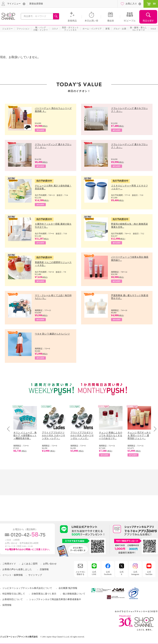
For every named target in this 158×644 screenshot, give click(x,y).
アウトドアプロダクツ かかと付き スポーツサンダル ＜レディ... (54, 435)
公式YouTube (149, 573)
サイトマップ (35, 575)
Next (154, 429)
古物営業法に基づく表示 (44, 594)
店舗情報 (44, 569)
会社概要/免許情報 (68, 588)
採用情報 (7, 605)
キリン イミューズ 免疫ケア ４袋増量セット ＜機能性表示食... (25, 435)
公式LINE (94, 573)
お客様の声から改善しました (17, 569)
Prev (10, 429)
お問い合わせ (50, 564)
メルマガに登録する (80, 573)
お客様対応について (13, 599)
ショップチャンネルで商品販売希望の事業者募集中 (55, 599)
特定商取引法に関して (14, 594)
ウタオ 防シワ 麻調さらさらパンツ (52, 334)
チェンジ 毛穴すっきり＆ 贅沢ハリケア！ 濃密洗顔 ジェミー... (139, 435)
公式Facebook (108, 573)
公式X (122, 573)
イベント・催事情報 (13, 575)
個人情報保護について (74, 594)
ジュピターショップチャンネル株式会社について (27, 588)
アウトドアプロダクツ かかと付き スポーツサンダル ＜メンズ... (82, 435)
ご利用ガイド (9, 564)
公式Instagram (135, 573)
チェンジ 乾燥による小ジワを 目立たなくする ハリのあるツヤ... (111, 435)
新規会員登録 (36, 4)
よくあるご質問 (30, 564)
